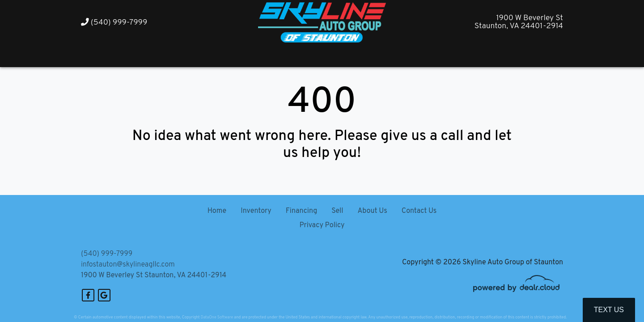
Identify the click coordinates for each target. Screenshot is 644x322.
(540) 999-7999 (114, 23)
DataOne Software (217, 317)
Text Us (609, 310)
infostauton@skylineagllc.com (128, 265)
